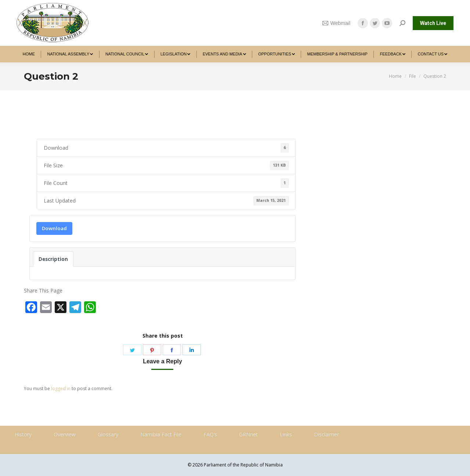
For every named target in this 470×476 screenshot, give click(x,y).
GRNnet (248, 434)
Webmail (336, 23)
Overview (65, 434)
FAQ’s (210, 434)
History (23, 434)
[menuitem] (29, 54)
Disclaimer (326, 434)
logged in (61, 388)
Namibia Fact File (161, 434)
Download (54, 228)
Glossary (108, 434)
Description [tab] (53, 259)
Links (286, 434)
